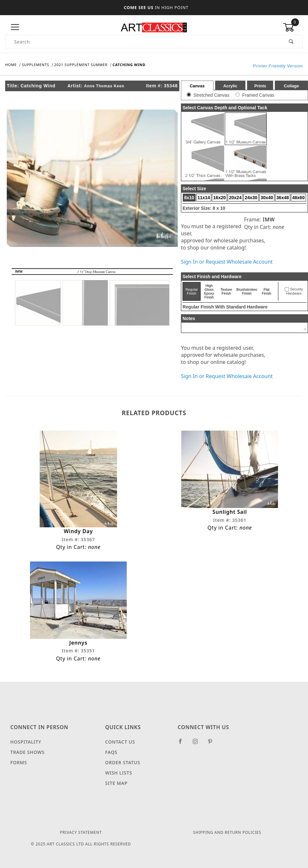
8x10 (189, 198)
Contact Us (120, 742)
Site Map (116, 783)
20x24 (235, 198)
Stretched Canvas (211, 95)
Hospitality (26, 742)
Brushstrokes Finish (247, 291)
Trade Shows (27, 752)
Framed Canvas (258, 95)
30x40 (267, 198)
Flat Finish (267, 291)
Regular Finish (192, 291)
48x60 (298, 198)
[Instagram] (198, 744)
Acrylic (230, 86)
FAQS (111, 752)
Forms (19, 762)
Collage (291, 86)
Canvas (197, 86)
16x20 (219, 198)
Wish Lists (119, 773)
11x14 (204, 198)
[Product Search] (143, 42)
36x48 (283, 198)
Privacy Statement (81, 832)
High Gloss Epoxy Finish (209, 291)
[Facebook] (183, 744)
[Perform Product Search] (291, 42)
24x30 (251, 198)
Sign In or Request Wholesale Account (227, 262)
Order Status (123, 762)
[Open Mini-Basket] (293, 27)
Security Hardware (294, 291)
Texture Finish (226, 291)
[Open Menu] (15, 27)
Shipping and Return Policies (227, 832)
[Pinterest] (213, 744)
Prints (260, 86)
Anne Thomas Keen (104, 86)
